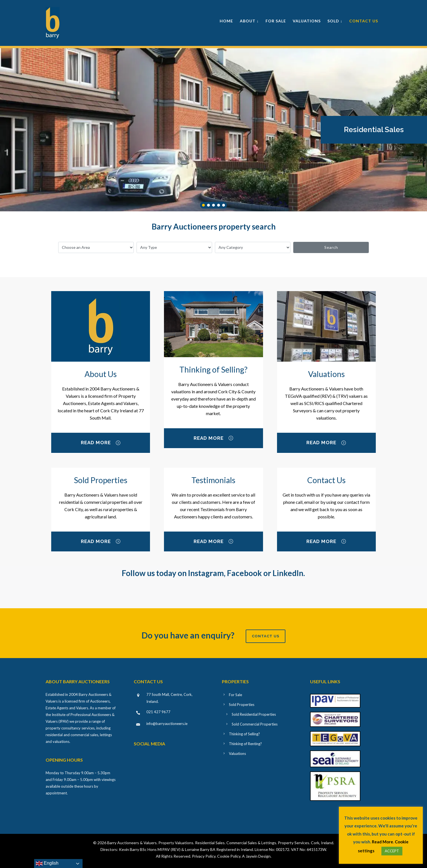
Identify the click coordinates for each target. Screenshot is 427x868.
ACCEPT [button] (392, 851)
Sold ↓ (335, 21)
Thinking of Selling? (244, 734)
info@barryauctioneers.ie (167, 724)
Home (226, 21)
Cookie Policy (229, 856)
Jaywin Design (258, 856)
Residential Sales (374, 130)
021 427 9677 (158, 712)
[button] (374, 130)
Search (331, 247)
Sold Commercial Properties (255, 724)
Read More (101, 443)
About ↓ (249, 21)
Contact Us (364, 21)
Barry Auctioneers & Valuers (132, 843)
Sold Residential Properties (254, 714)
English (47, 864)
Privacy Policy (204, 856)
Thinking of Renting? (245, 744)
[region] (213, 130)
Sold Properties (242, 705)
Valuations (307, 21)
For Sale (276, 21)
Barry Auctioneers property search (214, 226)
